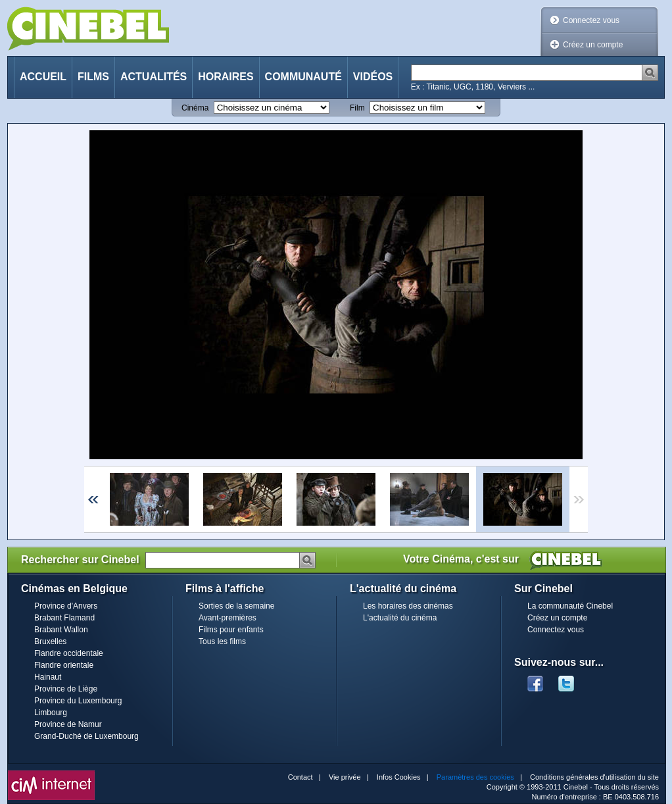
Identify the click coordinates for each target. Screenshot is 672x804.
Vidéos (373, 77)
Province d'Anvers (66, 606)
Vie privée (345, 777)
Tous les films (222, 641)
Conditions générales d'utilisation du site (594, 777)
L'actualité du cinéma (400, 618)
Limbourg (51, 713)
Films (93, 77)
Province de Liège (66, 689)
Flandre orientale (64, 665)
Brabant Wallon (61, 630)
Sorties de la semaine (236, 606)
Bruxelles (50, 641)
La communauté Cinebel (570, 606)
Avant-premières (228, 618)
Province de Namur (68, 724)
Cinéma (195, 108)
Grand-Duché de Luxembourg (86, 736)
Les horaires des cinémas (408, 606)
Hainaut (48, 677)
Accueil (43, 77)
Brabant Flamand (64, 618)
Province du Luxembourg (78, 701)
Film (357, 108)
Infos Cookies (399, 777)
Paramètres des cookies (475, 777)
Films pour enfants (231, 630)
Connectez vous (591, 20)
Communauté (303, 77)
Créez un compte (593, 45)
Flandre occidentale (69, 653)
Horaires (226, 77)
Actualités (154, 77)
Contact (300, 777)
